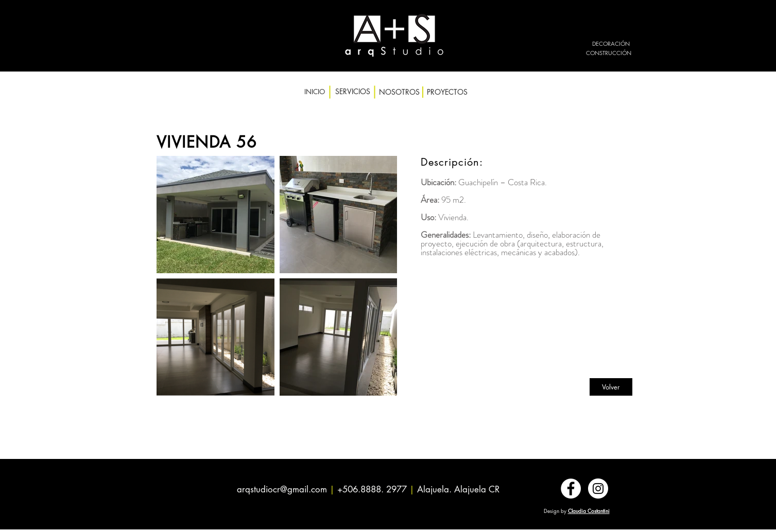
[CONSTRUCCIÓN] (609, 53)
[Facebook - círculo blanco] (571, 489)
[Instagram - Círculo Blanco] (598, 489)
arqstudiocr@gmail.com (282, 489)
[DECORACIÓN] (611, 44)
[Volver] (611, 387)
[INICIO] (315, 92)
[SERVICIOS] (353, 92)
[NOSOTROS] (399, 92)
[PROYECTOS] (447, 92)
